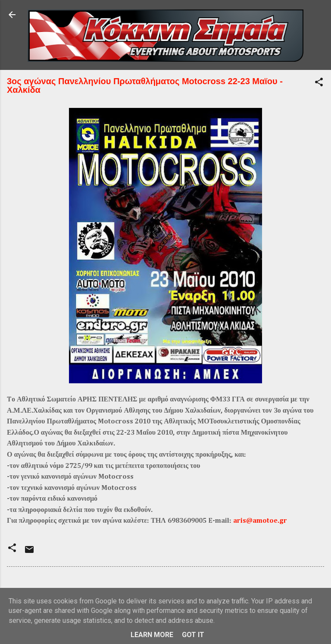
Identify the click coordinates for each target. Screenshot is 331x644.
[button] (319, 84)
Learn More (152, 635)
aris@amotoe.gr (260, 521)
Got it (193, 635)
